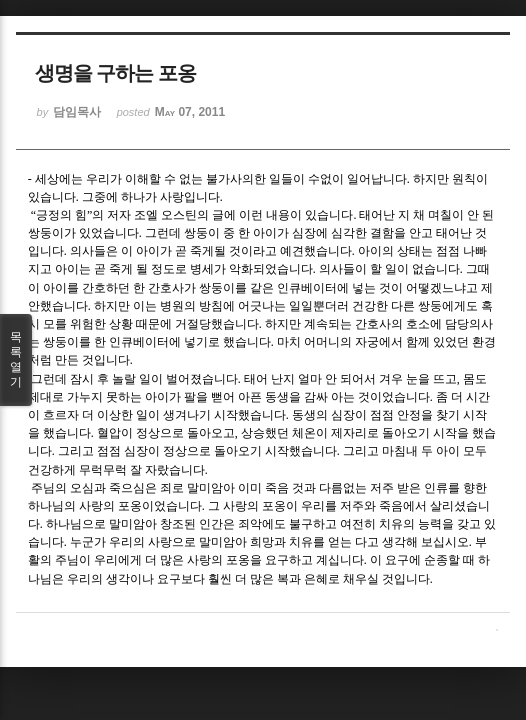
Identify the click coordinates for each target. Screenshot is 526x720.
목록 (16, 360)
